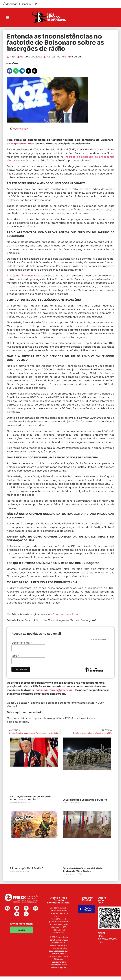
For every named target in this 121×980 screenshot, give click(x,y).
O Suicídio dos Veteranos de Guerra (85, 800)
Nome (15, 656)
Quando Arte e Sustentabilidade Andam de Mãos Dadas (83, 870)
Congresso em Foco (22, 144)
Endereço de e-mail (22, 643)
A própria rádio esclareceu (24, 276)
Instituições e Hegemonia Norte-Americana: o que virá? (30, 798)
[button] (7, 17)
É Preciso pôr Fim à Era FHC (27, 868)
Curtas (51, 57)
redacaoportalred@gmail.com (54, 690)
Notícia (61, 57)
